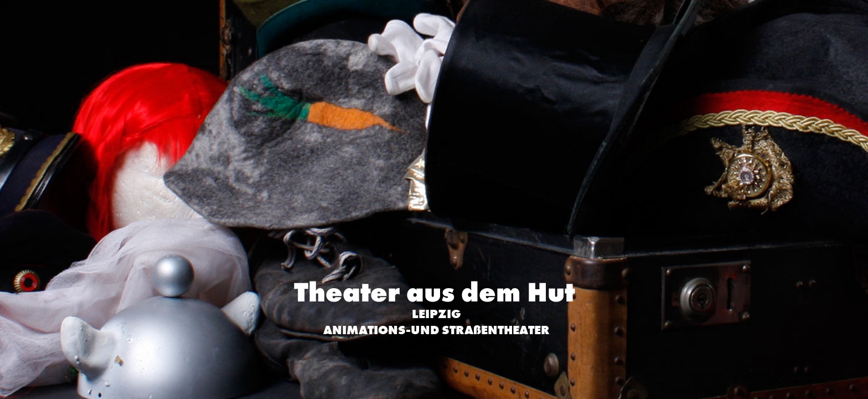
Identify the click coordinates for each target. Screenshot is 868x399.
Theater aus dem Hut (434, 292)
